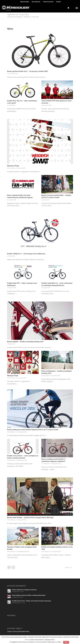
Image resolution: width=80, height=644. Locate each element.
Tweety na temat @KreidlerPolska (18, 631)
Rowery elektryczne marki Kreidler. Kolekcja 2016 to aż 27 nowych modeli (33, 430)
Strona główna (18, 17)
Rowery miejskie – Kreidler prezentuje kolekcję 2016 (25, 342)
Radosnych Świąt (13, 166)
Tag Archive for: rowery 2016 (18, 15)
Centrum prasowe (48, 2)
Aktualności (27, 17)
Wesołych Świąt (12, 376)
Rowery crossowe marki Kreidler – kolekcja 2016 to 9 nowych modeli (56, 196)
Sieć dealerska (36, 2)
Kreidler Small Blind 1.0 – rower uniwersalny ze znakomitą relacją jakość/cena (57, 284)
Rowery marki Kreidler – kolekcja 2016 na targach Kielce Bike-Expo (30, 517)
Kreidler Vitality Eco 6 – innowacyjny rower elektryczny (26, 254)
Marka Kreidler (25, 2)
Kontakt (58, 2)
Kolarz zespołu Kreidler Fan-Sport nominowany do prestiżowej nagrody (20, 196)
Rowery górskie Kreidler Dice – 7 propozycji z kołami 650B (27, 71)
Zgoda (66, 642)
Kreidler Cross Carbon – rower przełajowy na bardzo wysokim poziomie (23, 457)
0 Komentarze (11, 168)
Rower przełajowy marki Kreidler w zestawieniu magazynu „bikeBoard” (53, 460)
